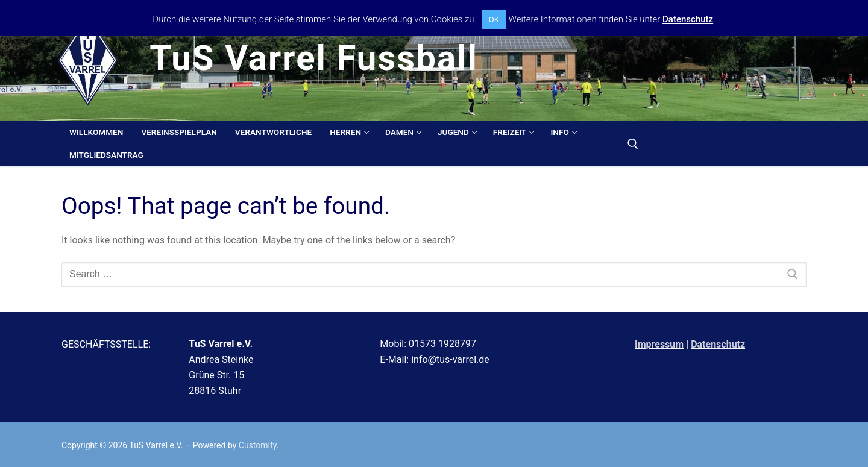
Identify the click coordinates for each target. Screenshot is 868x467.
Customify (258, 445)
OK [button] (494, 20)
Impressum (659, 344)
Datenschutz (718, 344)
